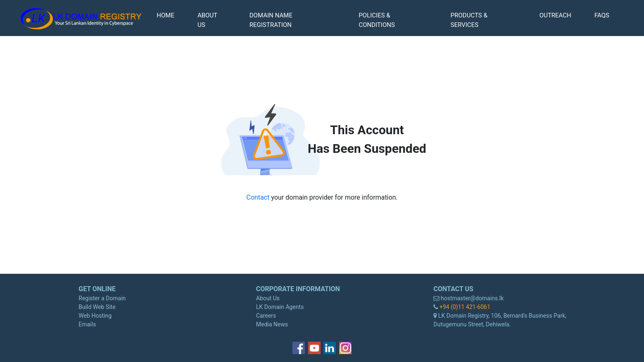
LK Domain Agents (280, 307)
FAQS (602, 15)
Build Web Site (97, 307)
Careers (266, 316)
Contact (259, 197)
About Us (268, 298)
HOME (166, 15)
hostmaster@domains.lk (472, 298)
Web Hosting (95, 316)
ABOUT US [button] (207, 20)
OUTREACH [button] (555, 15)
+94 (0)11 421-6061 (464, 307)
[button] (292, 20)
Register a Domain (102, 298)
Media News (272, 324)
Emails (87, 324)
